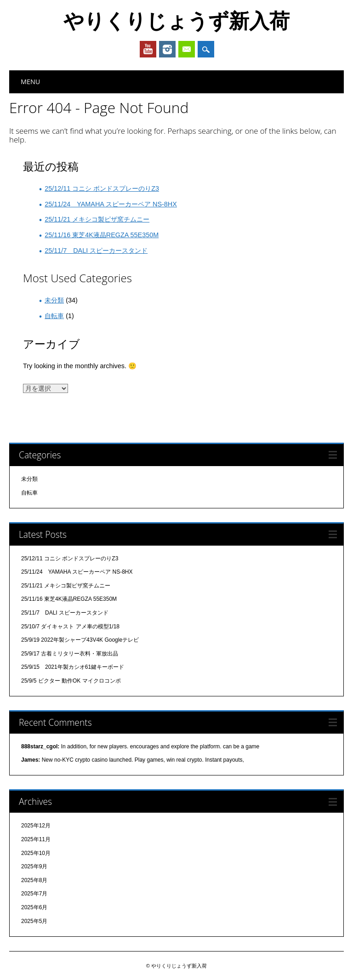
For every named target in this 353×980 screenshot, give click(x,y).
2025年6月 (34, 907)
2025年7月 (34, 894)
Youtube (148, 49)
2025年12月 (36, 826)
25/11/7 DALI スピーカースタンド (96, 251)
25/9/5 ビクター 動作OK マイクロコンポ (71, 681)
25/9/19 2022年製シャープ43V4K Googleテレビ (80, 640)
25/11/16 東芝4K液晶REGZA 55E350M (102, 235)
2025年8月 (34, 880)
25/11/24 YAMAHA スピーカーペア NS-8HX (111, 204)
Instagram (167, 49)
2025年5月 (34, 921)
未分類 (54, 300)
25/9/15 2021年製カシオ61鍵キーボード (73, 667)
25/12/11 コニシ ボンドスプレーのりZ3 (102, 188)
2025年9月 (34, 866)
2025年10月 (36, 853)
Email (187, 49)
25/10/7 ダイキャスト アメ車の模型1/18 (70, 627)
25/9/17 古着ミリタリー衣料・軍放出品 (70, 654)
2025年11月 (36, 839)
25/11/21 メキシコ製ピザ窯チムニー (97, 219)
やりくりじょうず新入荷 (176, 20)
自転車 (54, 316)
